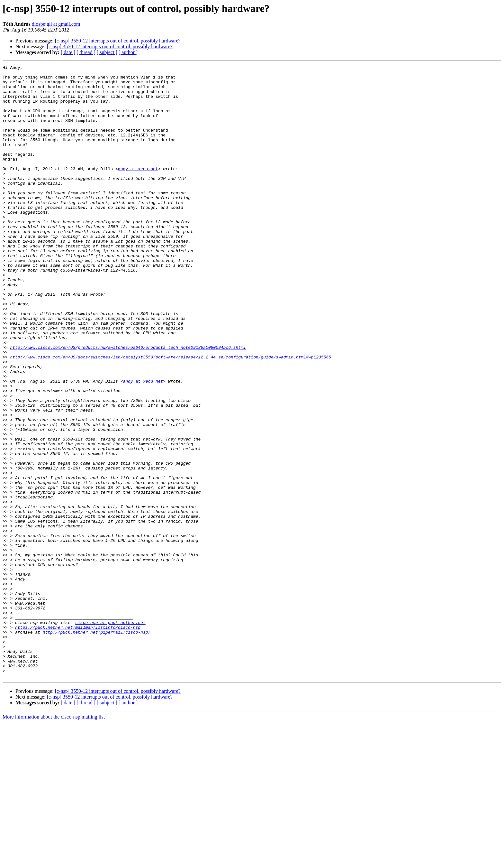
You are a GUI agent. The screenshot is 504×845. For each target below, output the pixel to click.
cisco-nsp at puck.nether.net (110, 734)
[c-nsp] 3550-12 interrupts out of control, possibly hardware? (118, 41)
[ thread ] (86, 52)
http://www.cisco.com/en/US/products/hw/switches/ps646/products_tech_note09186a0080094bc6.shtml (128, 404)
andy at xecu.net (138, 190)
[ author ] (128, 52)
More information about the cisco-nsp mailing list (54, 839)
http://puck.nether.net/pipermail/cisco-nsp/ (97, 746)
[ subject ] (107, 52)
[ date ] (68, 52)
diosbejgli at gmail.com (56, 24)
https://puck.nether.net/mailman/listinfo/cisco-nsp (78, 740)
